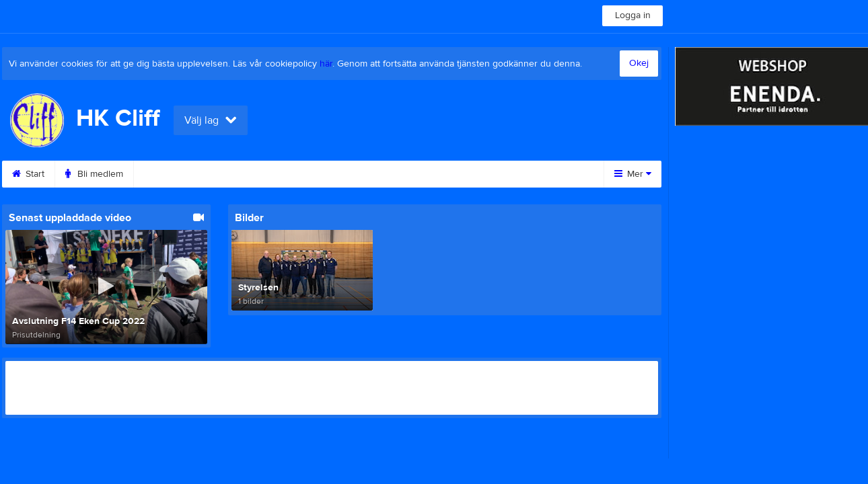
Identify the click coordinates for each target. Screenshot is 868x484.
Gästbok (359, 174)
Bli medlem (94, 174)
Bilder (235, 174)
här (326, 64)
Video (294, 174)
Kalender (169, 174)
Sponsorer (433, 174)
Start (28, 174)
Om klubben (514, 174)
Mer (633, 174)
